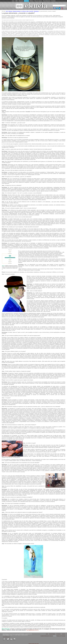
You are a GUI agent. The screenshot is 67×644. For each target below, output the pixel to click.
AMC (17, 1)
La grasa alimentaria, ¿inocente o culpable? (18, 13)
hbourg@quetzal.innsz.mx (32, 630)
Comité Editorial (52, 634)
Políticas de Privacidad (61, 636)
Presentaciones (47, 1)
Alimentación (36, 11)
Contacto (53, 1)
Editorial (32, 1)
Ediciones (26, 1)
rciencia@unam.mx (7, 637)
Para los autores (38, 1)
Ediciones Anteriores (17, 11)
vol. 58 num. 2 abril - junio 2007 (27, 11)
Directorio (21, 1)
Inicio (13, 1)
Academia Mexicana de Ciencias (47, 636)
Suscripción (59, 634)
